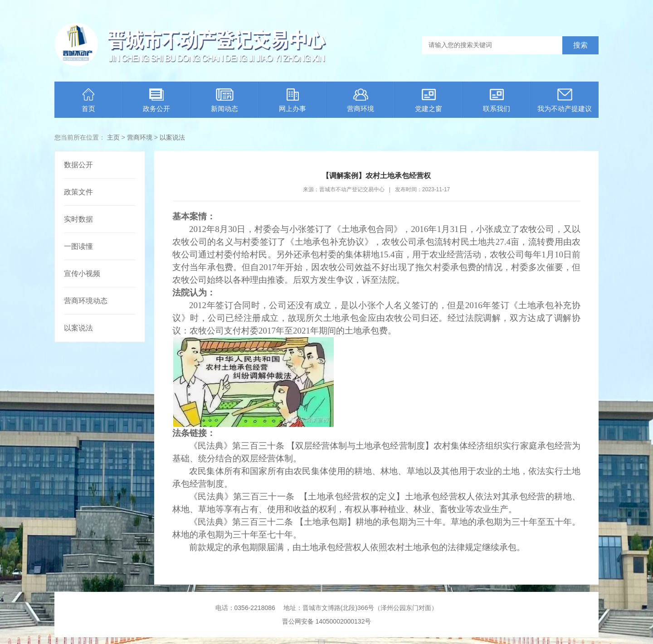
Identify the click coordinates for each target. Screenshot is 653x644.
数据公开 (78, 165)
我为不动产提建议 (565, 100)
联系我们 (497, 100)
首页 (88, 100)
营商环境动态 (86, 301)
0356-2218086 (255, 608)
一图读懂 (78, 246)
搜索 (580, 45)
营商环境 (361, 100)
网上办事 (292, 100)
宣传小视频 (82, 274)
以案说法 (172, 137)
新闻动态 (224, 100)
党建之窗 (429, 100)
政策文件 (78, 192)
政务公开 (156, 100)
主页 (113, 137)
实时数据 (78, 219)
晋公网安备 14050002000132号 (327, 621)
